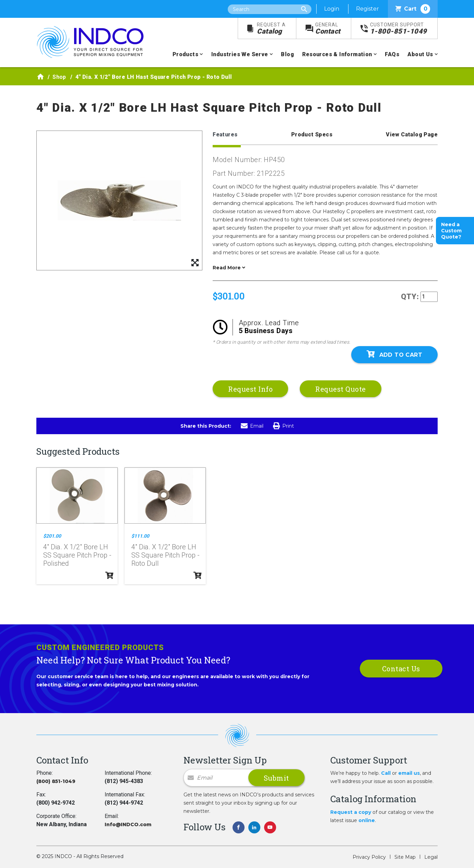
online (367, 820)
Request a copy (351, 812)
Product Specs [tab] (312, 135)
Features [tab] (225, 135)
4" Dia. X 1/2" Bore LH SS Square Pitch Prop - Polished (77, 555)
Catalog (271, 29)
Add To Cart (394, 354)
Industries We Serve (240, 54)
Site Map (405, 857)
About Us (420, 54)
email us (409, 773)
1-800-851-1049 (399, 29)
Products (185, 54)
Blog (287, 54)
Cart (413, 9)
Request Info (250, 389)
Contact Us (401, 669)
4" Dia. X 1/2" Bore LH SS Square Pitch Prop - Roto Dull (165, 555)
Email (252, 426)
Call (386, 773)
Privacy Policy (369, 857)
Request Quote (341, 389)
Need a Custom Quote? (451, 231)
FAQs (392, 54)
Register (368, 9)
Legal (431, 857)
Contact (328, 29)
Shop (59, 77)
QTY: (410, 297)
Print (283, 426)
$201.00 (52, 536)
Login (332, 9)
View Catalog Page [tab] (412, 135)
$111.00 (140, 536)
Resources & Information (337, 54)
